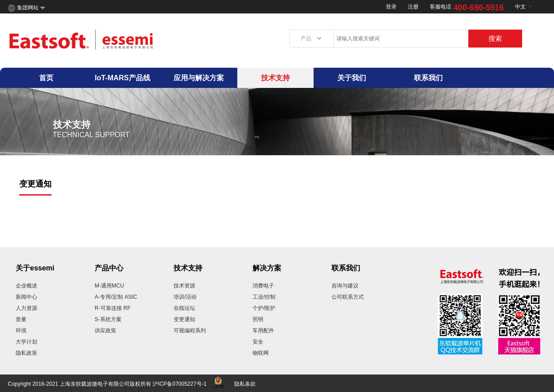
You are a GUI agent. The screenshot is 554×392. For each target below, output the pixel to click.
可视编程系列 (190, 331)
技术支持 (275, 78)
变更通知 (184, 319)
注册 (413, 7)
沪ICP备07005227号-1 (179, 384)
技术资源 (184, 286)
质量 (21, 319)
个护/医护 (264, 308)
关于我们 (352, 78)
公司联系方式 (348, 297)
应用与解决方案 (199, 78)
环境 (21, 331)
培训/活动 (185, 297)
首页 (46, 78)
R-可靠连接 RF (113, 308)
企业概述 (26, 286)
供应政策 (105, 331)
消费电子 (263, 286)
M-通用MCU (109, 286)
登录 (391, 7)
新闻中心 (26, 297)
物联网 (261, 353)
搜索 (495, 38)
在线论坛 (184, 308)
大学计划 (26, 342)
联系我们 (428, 78)
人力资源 (26, 308)
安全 (258, 342)
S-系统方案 (108, 319)
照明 (258, 319)
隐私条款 (245, 384)
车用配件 (263, 331)
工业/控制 (264, 297)
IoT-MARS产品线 (122, 78)
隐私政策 (26, 353)
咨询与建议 (345, 286)
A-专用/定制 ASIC (116, 297)
